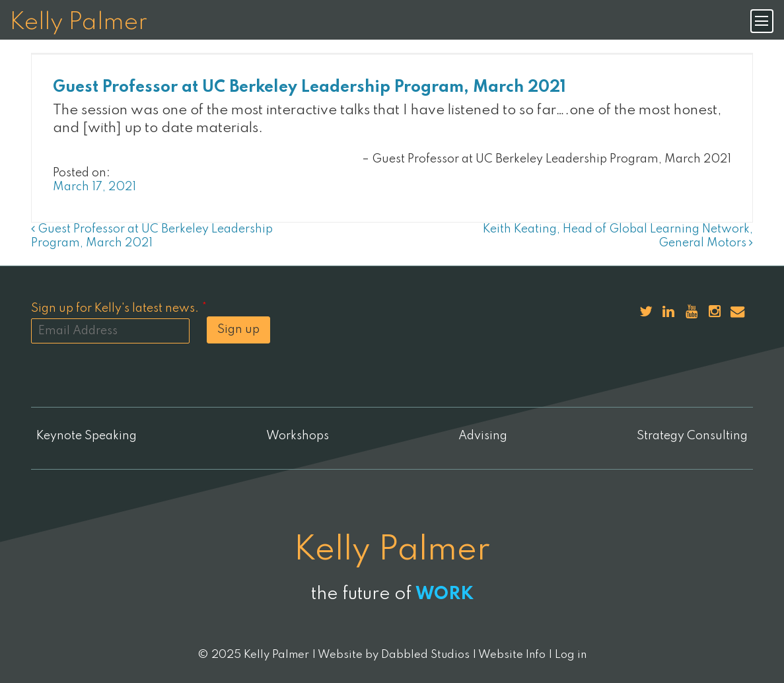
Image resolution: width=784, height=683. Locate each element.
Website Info (512, 655)
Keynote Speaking (87, 436)
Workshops (298, 436)
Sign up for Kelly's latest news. (119, 308)
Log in (571, 655)
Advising (483, 436)
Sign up (238, 330)
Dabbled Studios (425, 655)
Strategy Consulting (692, 436)
